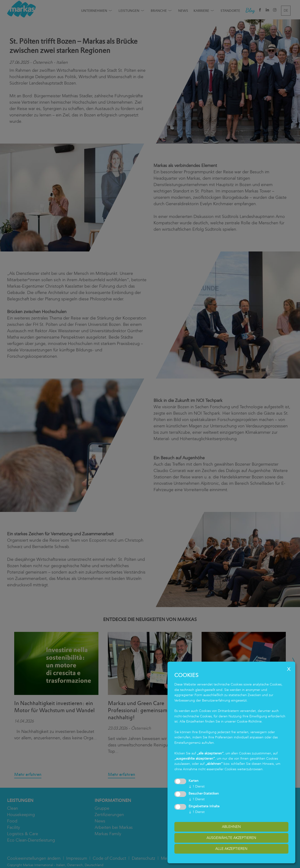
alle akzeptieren (231, 849)
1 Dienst (197, 786)
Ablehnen (231, 827)
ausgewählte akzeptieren (231, 838)
